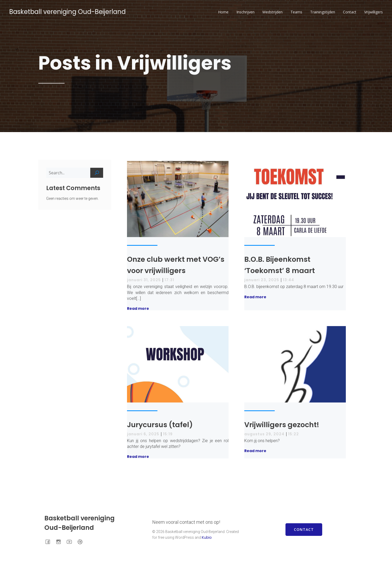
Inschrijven (245, 12)
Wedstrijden (272, 12)
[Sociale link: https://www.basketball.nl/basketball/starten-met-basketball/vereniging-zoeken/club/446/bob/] (82, 541)
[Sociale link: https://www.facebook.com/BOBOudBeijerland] (50, 541)
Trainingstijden (323, 12)
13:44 (288, 280)
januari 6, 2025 (143, 434)
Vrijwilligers (374, 12)
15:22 (293, 434)
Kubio (207, 537)
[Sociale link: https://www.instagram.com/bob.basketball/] (60, 541)
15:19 (168, 434)
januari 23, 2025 (262, 280)
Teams (296, 12)
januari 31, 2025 (144, 280)
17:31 (169, 280)
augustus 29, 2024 (264, 434)
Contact (350, 12)
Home (223, 12)
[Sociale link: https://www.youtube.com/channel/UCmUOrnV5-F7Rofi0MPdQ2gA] (71, 541)
